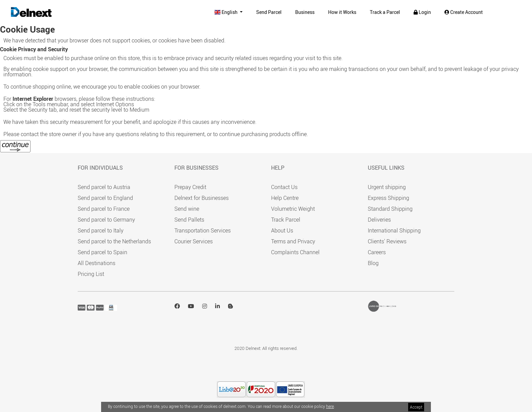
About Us (282, 230)
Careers (377, 252)
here (330, 406)
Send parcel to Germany (106, 220)
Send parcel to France (104, 209)
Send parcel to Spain (102, 252)
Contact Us (284, 187)
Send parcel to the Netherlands (114, 241)
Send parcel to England (105, 198)
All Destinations (97, 263)
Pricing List (91, 274)
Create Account (464, 12)
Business (305, 12)
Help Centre (285, 198)
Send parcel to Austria (104, 187)
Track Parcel (286, 220)
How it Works (342, 12)
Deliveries (379, 220)
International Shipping (394, 230)
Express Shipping (388, 198)
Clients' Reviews (387, 241)
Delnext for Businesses (202, 198)
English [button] (227, 12)
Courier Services (194, 241)
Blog (373, 263)
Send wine (187, 209)
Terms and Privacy (293, 241)
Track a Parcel (385, 12)
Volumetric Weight (293, 209)
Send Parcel (269, 12)
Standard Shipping (390, 209)
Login (422, 12)
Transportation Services (203, 230)
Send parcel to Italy (101, 230)
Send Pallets (189, 220)
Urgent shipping (387, 187)
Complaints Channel (295, 252)
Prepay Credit (190, 187)
